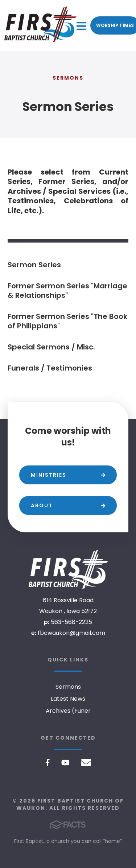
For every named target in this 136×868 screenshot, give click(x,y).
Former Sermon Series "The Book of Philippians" (67, 321)
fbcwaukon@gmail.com (71, 633)
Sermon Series (34, 265)
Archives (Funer (68, 711)
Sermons (68, 687)
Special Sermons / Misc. (51, 347)
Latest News (68, 699)
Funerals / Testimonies (50, 368)
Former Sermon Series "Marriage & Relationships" (67, 291)
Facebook (48, 763)
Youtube (65, 763)
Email (86, 763)
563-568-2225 (71, 622)
